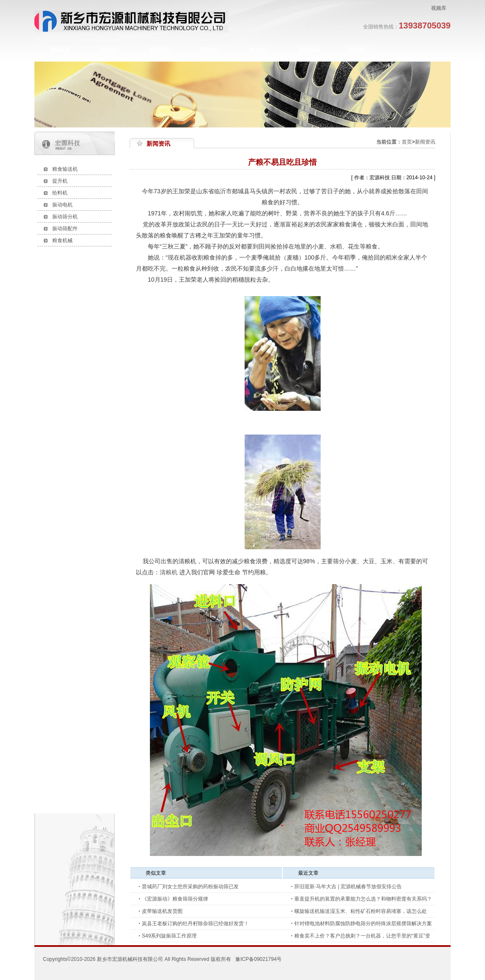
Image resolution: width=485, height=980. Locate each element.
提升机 (60, 181)
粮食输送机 (65, 169)
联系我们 (359, 50)
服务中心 (259, 50)
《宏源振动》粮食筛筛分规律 (175, 899)
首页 (407, 142)
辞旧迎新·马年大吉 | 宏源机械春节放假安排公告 (348, 887)
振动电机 (62, 205)
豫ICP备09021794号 (258, 959)
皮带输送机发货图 (162, 911)
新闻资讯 (159, 50)
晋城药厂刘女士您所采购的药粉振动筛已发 (190, 887)
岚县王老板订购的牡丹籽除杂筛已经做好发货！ (195, 924)
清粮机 (169, 572)
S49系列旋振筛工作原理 (169, 936)
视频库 (439, 8)
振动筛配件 (65, 229)
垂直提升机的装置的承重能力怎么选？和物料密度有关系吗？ (363, 899)
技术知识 (309, 50)
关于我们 (109, 50)
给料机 (60, 193)
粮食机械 (62, 240)
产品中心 (209, 50)
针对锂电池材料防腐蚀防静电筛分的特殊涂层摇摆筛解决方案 (363, 924)
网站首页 (59, 50)
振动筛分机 (65, 217)
